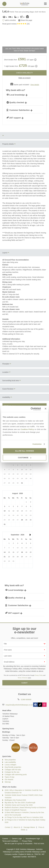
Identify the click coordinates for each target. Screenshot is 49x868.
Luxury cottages (10, 765)
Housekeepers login (33, 839)
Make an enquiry (25, 78)
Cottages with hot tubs (13, 770)
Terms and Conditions (10, 841)
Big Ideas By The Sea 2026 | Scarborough (20, 803)
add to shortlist (10, 20)
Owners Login (17, 839)
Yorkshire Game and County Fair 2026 (19, 805)
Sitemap (8, 782)
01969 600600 (4, 4)
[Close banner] (45, 409)
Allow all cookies (24, 451)
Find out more (39, 844)
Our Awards (9, 779)
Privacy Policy (39, 675)
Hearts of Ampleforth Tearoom (16, 810)
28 (22, 520)
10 (5, 511)
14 (5, 552)
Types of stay (9, 777)
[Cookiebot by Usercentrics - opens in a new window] (31, 409)
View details (35, 85)
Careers (5, 839)
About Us (17, 827)
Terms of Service (23, 678)
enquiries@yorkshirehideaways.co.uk (19, 705)
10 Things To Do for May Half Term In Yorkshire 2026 (24, 817)
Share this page (26, 20)
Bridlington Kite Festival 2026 (15, 800)
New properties (10, 760)
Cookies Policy (27, 429)
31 (22, 483)
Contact (8, 827)
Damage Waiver (29, 827)
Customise (37, 444)
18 (22, 552)
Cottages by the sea (12, 772)
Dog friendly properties (13, 767)
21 (5, 557)
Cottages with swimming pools (16, 775)
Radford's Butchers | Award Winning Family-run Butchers (25, 807)
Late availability (10, 762)
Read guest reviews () (16, 24)
